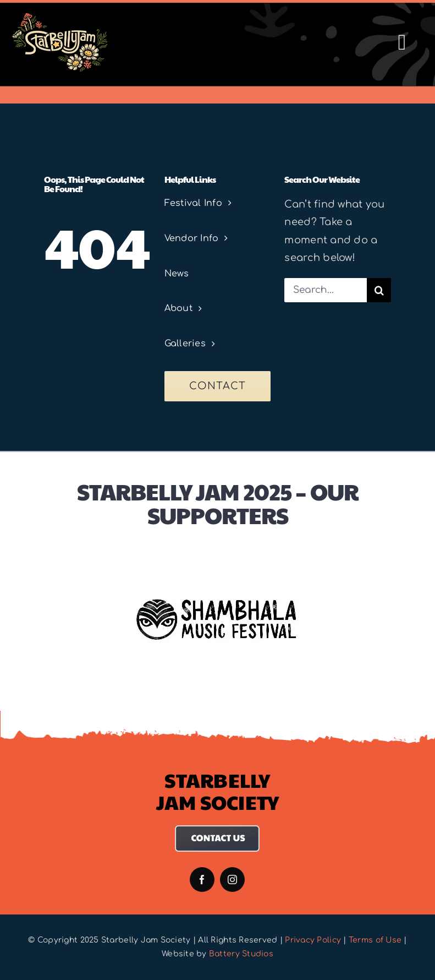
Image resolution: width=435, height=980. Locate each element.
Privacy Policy (313, 940)
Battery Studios (241, 954)
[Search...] (326, 290)
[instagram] (232, 880)
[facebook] (202, 880)
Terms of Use (375, 940)
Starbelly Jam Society (218, 791)
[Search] (379, 290)
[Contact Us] (217, 830)
